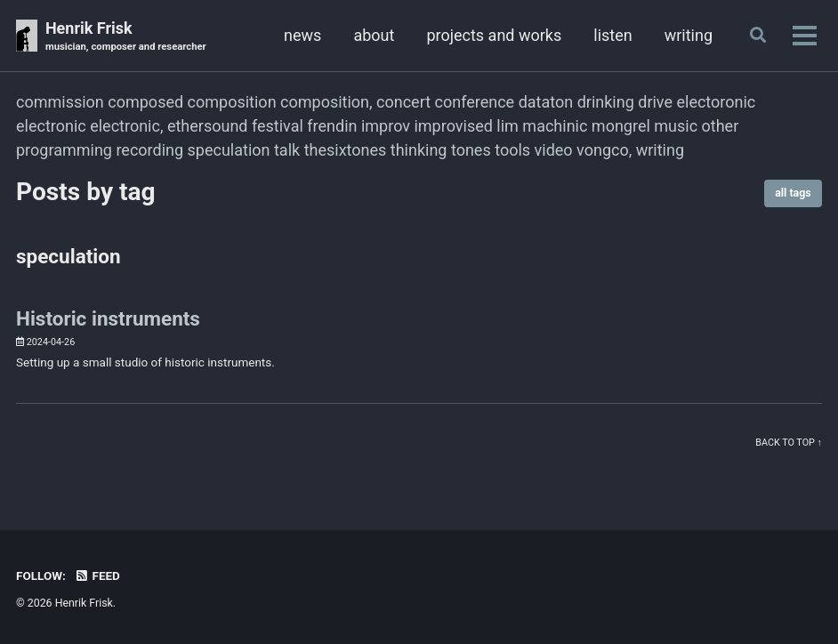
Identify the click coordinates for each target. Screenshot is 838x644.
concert (403, 102)
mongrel (621, 126)
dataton (546, 102)
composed (145, 102)
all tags (793, 193)
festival (278, 126)
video (554, 150)
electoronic (716, 102)
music (676, 126)
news (302, 35)
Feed (97, 576)
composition (232, 102)
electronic (51, 126)
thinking (419, 150)
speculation (229, 150)
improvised (453, 126)
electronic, (126, 126)
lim (508, 126)
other (721, 126)
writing (689, 35)
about (374, 35)
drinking (606, 102)
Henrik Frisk (126, 37)
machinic (555, 126)
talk (287, 150)
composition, (326, 102)
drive (655, 102)
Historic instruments (108, 318)
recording (149, 150)
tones (471, 150)
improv (386, 126)
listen (612, 35)
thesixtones (346, 150)
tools (512, 150)
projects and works (494, 35)
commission (60, 102)
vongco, (604, 150)
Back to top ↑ (789, 443)
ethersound (208, 126)
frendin (332, 126)
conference (475, 102)
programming (64, 150)
